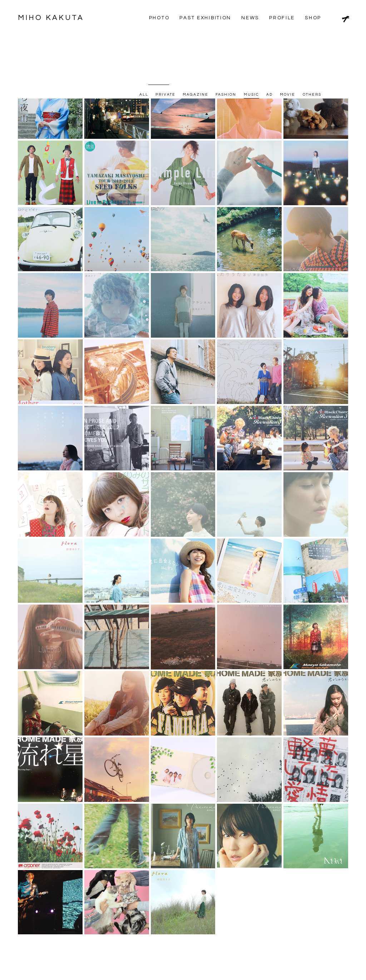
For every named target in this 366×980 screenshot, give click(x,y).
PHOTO (159, 18)
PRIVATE (166, 39)
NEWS (250, 18)
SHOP (313, 18)
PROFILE (282, 18)
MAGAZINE (196, 39)
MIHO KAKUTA (53, 18)
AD (269, 39)
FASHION (226, 39)
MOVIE (288, 39)
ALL (144, 39)
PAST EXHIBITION (205, 18)
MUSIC (251, 39)
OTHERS (312, 39)
